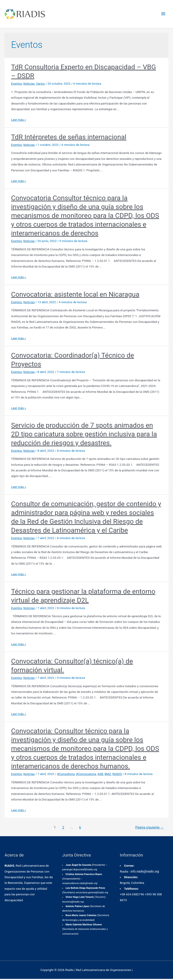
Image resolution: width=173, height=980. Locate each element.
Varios (40, 85)
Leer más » (18, 121)
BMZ (108, 775)
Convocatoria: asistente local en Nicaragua (75, 295)
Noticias (29, 85)
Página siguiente (149, 828)
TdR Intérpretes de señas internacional (69, 138)
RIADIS (117, 775)
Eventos (16, 85)
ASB (100, 775)
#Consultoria (66, 775)
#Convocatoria (86, 775)
